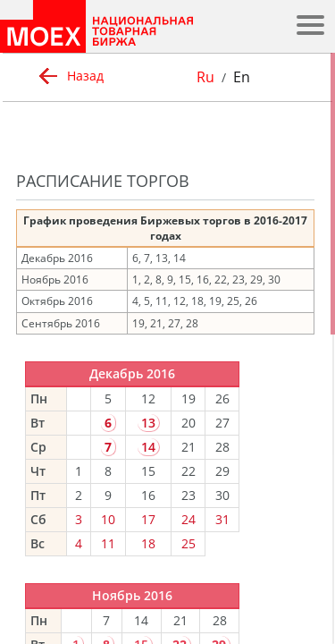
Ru (205, 77)
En (242, 77)
